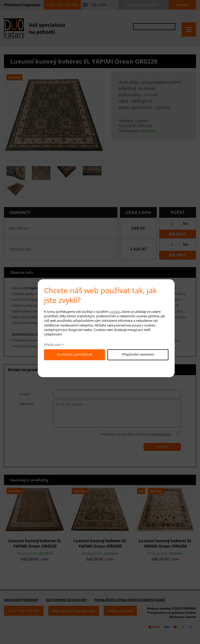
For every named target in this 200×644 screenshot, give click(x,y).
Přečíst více (52, 345)
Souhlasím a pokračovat (75, 354)
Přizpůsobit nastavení (138, 354)
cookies (115, 312)
